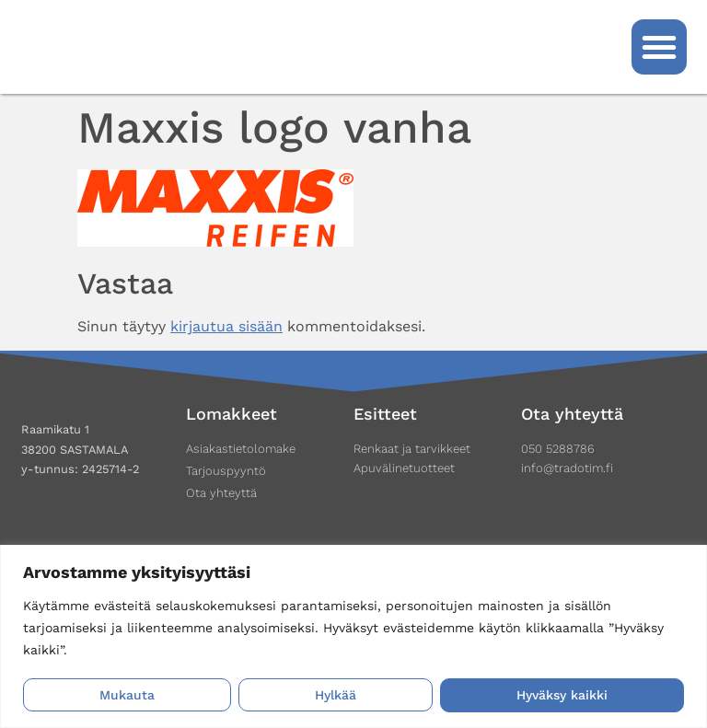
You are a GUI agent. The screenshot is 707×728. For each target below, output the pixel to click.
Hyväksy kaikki (562, 696)
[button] (659, 47)
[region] (353, 636)
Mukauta (127, 696)
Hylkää (336, 696)
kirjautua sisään (226, 326)
